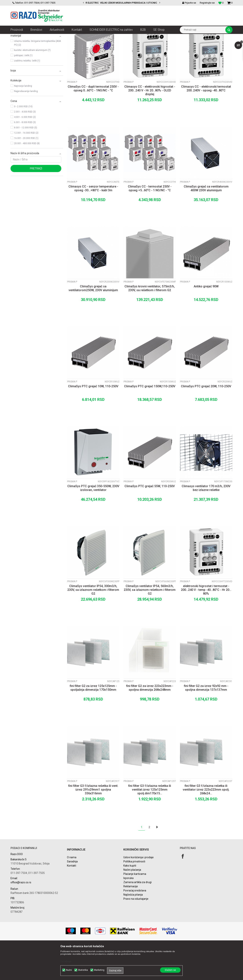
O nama (72, 891)
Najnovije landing (23, 120)
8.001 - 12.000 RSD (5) (26, 162)
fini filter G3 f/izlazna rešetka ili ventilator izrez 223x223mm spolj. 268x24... (206, 823)
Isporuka (128, 912)
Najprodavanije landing (26, 125)
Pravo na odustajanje (136, 933)
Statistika (83, 970)
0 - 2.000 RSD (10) (23, 140)
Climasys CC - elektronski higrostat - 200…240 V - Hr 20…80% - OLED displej (150, 124)
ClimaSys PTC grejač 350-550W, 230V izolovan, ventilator (93, 522)
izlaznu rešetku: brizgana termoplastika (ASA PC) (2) (37, 77)
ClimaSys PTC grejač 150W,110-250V (150, 420)
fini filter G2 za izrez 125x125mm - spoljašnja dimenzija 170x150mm (93, 722)
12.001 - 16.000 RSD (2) (26, 167)
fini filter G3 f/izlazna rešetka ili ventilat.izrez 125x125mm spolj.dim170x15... (150, 823)
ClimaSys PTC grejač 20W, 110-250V (206, 420)
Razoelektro (17, 37)
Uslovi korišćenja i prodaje (139, 891)
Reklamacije (131, 920)
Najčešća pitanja (133, 929)
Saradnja (72, 895)
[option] (121, 3)
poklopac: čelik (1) (23, 89)
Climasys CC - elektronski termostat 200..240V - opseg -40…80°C (206, 122)
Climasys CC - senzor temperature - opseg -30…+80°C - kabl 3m (93, 222)
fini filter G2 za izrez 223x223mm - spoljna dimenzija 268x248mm (150, 722)
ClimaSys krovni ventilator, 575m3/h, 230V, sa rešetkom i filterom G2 (150, 322)
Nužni (69, 970)
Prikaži (193, 44)
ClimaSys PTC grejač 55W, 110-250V (150, 520)
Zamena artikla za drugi (137, 916)
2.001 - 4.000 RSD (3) (25, 146)
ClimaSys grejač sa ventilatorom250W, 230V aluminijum (93, 322)
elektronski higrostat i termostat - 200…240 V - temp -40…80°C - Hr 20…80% (206, 624)
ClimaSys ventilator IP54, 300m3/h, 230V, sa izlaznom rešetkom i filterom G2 (93, 624)
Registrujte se (207, 3)
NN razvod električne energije (52, 37)
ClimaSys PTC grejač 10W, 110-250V (93, 420)
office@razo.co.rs (21, 916)
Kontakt (72, 900)
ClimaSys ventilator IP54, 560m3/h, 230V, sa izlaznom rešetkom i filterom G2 (150, 624)
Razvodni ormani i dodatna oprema (89, 37)
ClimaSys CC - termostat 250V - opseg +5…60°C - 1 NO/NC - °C (150, 222)
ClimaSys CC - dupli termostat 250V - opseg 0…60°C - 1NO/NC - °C (93, 122)
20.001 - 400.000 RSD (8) (27, 177)
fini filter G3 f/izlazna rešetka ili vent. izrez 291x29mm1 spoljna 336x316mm (93, 823)
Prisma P (19, 53)
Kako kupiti (130, 900)
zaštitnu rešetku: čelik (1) (27, 95)
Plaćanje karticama (135, 908)
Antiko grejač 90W (206, 320)
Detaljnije (66, 961)
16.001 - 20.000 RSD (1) (26, 172)
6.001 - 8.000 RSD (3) (25, 156)
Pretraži (36, 202)
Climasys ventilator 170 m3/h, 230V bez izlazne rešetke (206, 522)
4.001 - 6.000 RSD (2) (25, 151)
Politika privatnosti (134, 895)
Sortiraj (133, 44)
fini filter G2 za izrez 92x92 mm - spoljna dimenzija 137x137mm (206, 722)
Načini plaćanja (132, 904)
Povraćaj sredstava (135, 924)
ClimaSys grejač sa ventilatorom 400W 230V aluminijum (206, 222)
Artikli (30, 37)
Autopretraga (117, 44)
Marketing (99, 970)
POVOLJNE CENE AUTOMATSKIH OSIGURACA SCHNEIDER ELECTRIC (124, 3)
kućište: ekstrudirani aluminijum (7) (32, 84)
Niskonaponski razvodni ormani (127, 37)
